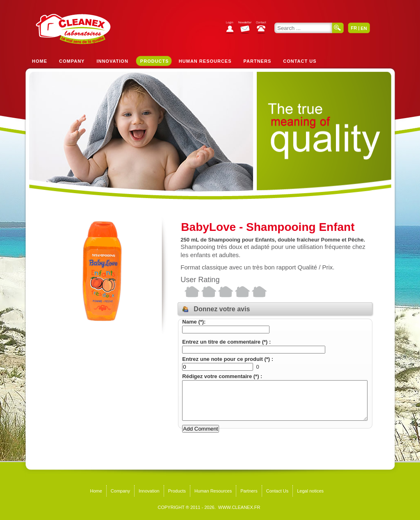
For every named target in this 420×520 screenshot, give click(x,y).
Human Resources (205, 61)
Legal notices (310, 491)
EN (364, 28)
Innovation (112, 61)
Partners (258, 61)
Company (72, 61)
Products (155, 61)
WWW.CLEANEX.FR (239, 507)
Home (40, 61)
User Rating (200, 280)
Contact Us (300, 61)
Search (338, 28)
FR (354, 28)
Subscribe (247, 29)
